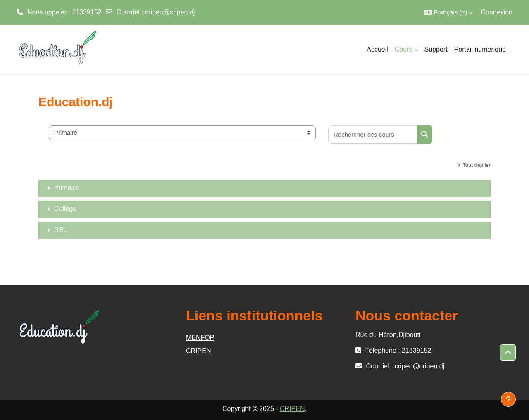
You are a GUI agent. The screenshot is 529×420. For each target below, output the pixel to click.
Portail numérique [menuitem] (480, 49)
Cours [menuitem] (404, 49)
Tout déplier (477, 165)
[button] (448, 12)
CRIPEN (198, 351)
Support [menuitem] (436, 49)
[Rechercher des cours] (373, 134)
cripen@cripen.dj (170, 12)
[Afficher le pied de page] (508, 399)
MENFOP (200, 338)
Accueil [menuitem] (377, 49)
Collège (65, 209)
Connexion (497, 12)
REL (61, 230)
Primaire (67, 188)
